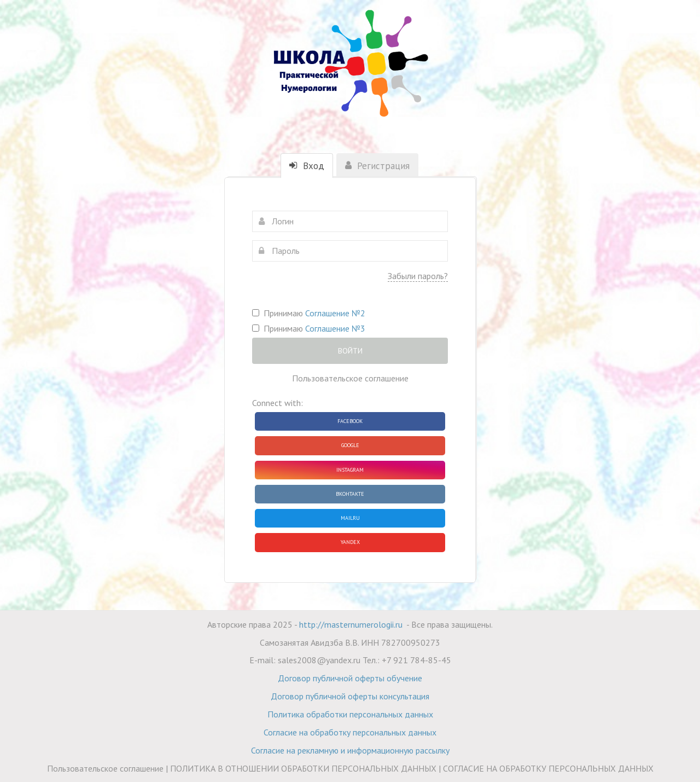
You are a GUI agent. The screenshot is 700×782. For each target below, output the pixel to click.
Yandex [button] (350, 542)
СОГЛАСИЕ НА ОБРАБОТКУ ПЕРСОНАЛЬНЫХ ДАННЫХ (548, 768)
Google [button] (350, 445)
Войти (350, 351)
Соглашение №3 (335, 328)
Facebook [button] (350, 421)
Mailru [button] (350, 518)
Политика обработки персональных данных (350, 714)
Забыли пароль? (418, 276)
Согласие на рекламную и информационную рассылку (350, 750)
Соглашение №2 (335, 313)
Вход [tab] (307, 166)
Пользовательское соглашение (350, 378)
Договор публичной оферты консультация (350, 696)
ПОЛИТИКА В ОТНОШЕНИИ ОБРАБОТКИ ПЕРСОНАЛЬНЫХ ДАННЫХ (303, 768)
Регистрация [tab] (377, 166)
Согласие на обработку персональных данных (350, 732)
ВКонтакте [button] (350, 494)
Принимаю (309, 313)
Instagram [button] (350, 470)
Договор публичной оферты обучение (350, 678)
